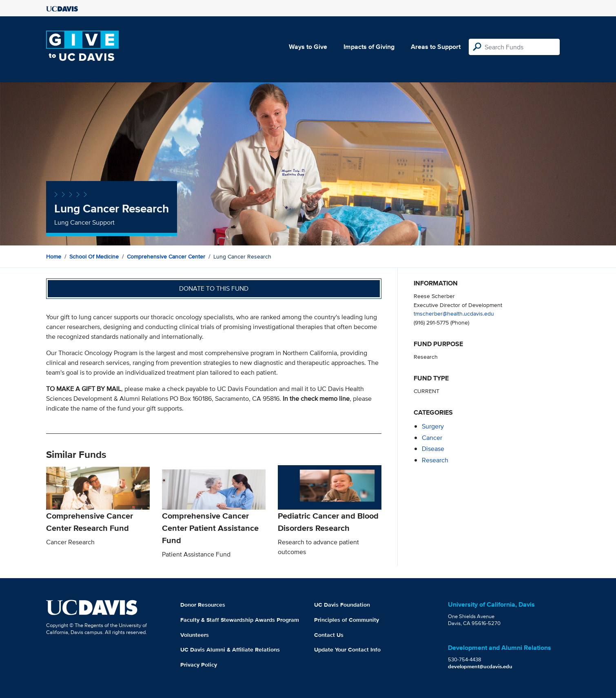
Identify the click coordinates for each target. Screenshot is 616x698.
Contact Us (329, 635)
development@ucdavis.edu (480, 666)
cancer (432, 438)
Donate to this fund (214, 288)
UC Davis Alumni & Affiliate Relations (230, 649)
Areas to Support (436, 47)
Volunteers (195, 635)
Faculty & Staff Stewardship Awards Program (240, 620)
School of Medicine (94, 256)
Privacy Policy (199, 665)
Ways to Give (308, 47)
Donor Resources (203, 605)
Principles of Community (347, 620)
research (435, 460)
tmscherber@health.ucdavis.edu (454, 313)
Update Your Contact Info (347, 649)
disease (433, 449)
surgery (433, 426)
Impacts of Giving (369, 47)
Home (54, 256)
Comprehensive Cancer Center (166, 256)
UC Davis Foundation (342, 605)
